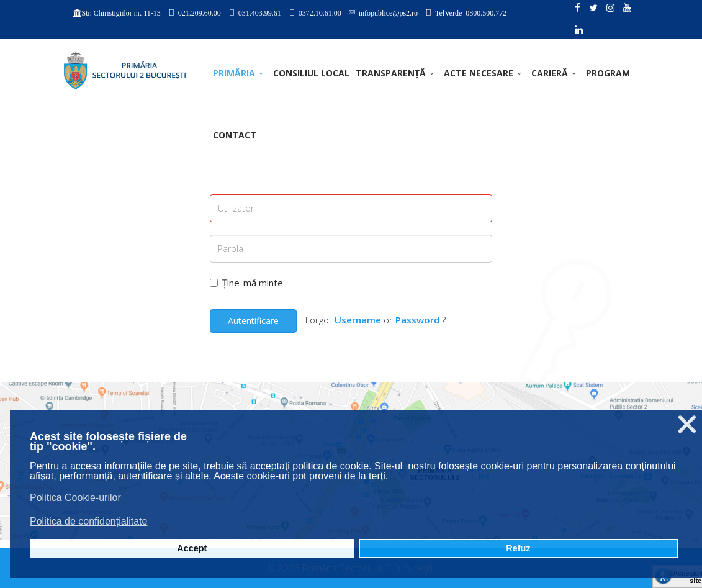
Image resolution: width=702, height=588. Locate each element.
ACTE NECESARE (479, 73)
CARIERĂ (550, 73)
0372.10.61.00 (320, 12)
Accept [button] (192, 548)
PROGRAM (608, 73)
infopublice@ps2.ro (388, 12)
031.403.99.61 (260, 12)
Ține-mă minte (246, 283)
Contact (235, 135)
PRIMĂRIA (234, 73)
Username (358, 320)
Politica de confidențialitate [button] (88, 521)
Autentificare (253, 321)
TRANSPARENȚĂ (391, 73)
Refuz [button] (518, 548)
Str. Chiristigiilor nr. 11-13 (121, 13)
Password (417, 320)
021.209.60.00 (200, 12)
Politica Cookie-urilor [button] (75, 498)
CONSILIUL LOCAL (311, 73)
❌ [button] (687, 424)
